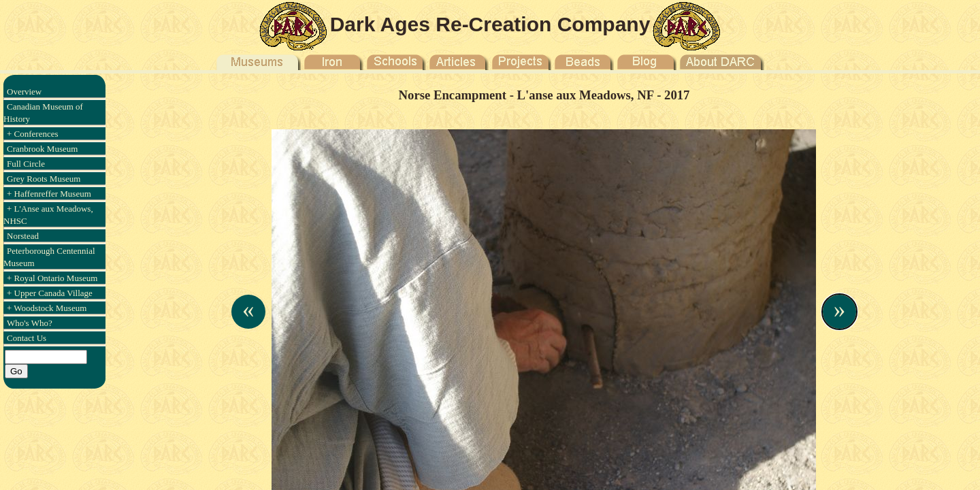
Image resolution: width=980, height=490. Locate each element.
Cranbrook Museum (42, 149)
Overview (24, 92)
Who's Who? (30, 323)
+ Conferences (33, 134)
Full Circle (26, 164)
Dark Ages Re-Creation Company (490, 24)
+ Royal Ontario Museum (52, 278)
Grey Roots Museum (44, 179)
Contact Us (27, 338)
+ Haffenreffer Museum (49, 194)
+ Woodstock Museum (47, 308)
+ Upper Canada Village (50, 293)
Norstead (23, 236)
